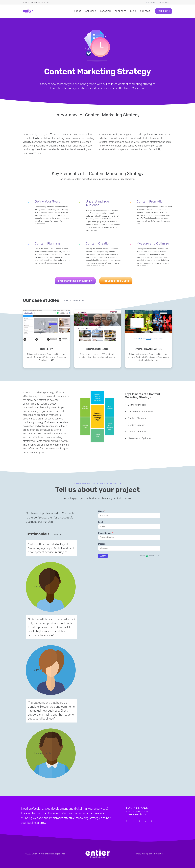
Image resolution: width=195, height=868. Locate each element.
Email (101, 522)
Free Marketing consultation (75, 281)
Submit (103, 556)
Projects (121, 11)
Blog (133, 11)
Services (91, 11)
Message (102, 544)
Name (102, 511)
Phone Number (106, 533)
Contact (145, 11)
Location (106, 11)
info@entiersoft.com (136, 815)
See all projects (74, 301)
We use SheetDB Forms (150, 556)
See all (58, 535)
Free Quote (164, 11)
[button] (165, 2)
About (78, 11)
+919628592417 (149, 2)
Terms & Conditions (156, 854)
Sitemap (62, 854)
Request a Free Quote (116, 281)
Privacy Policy (141, 854)
